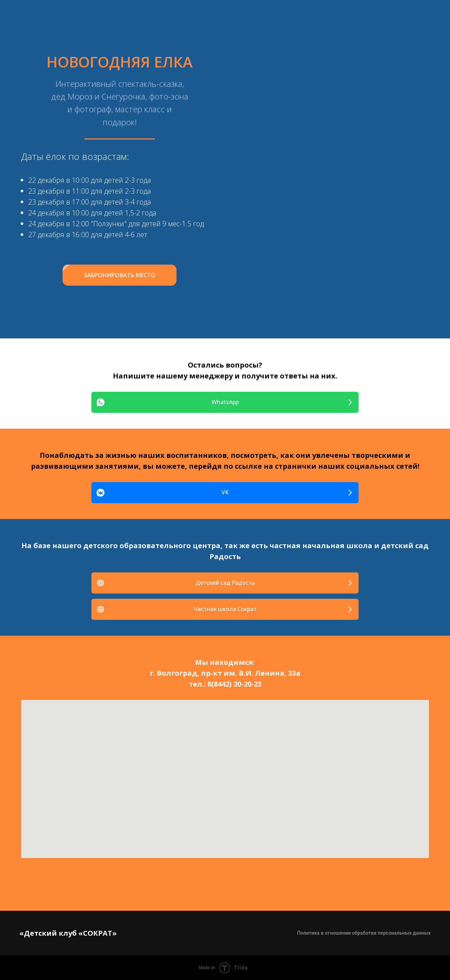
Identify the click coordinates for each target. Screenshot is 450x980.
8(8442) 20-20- (231, 684)
